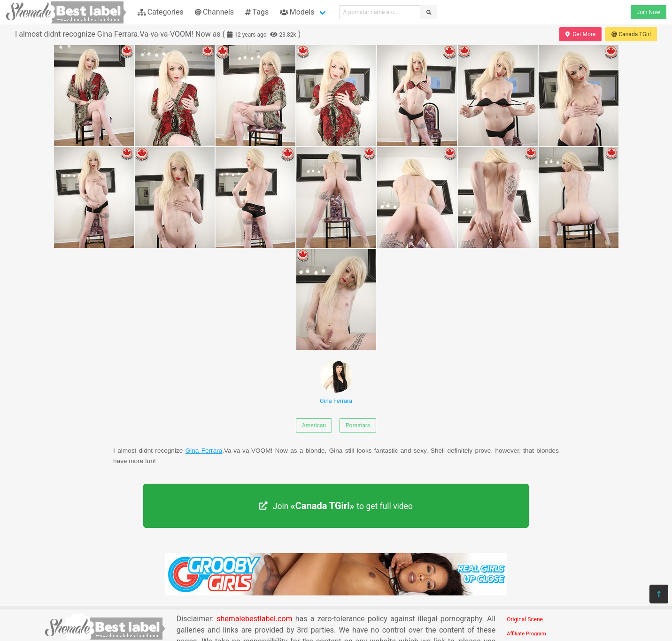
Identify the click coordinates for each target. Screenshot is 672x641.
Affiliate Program (526, 634)
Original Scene (525, 619)
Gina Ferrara (336, 382)
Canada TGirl (631, 34)
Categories (161, 12)
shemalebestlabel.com (254, 619)
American (314, 425)
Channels (214, 12)
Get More (580, 34)
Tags (257, 12)
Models (297, 12)
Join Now (649, 12)
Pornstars (358, 425)
